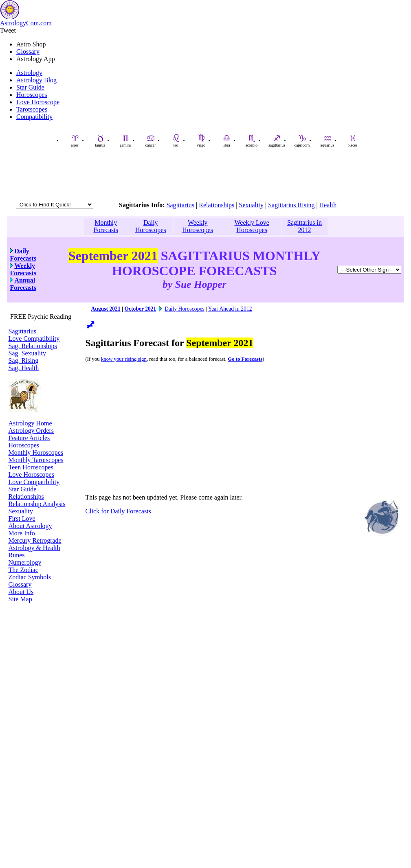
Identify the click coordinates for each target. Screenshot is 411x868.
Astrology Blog (36, 80)
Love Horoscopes (31, 475)
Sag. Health (24, 368)
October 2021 (140, 309)
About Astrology (30, 526)
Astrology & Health (34, 548)
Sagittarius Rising (291, 205)
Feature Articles (29, 438)
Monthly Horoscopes (36, 453)
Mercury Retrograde (35, 540)
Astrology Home (30, 423)
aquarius (327, 141)
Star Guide (30, 87)
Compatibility (34, 117)
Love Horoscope (38, 102)
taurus (100, 141)
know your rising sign (124, 359)
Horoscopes (32, 95)
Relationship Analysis (37, 504)
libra (226, 141)
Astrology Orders (31, 431)
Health (328, 205)
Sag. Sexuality (27, 353)
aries (75, 141)
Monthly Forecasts (106, 226)
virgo (201, 141)
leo (176, 141)
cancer (150, 141)
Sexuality (251, 205)
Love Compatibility (34, 339)
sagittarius (277, 141)
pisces (352, 141)
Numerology (25, 562)
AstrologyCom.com (26, 23)
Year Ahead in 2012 (230, 309)
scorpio (252, 141)
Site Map (20, 599)
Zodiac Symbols (30, 577)
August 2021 (106, 309)
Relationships (216, 205)
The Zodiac (23, 570)
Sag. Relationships (33, 346)
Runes (17, 555)
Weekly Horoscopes (198, 226)
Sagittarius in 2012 (304, 226)
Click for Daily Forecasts (118, 511)
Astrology (29, 73)
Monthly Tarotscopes (36, 460)
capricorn (302, 141)
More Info (22, 533)
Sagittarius (180, 205)
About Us (21, 592)
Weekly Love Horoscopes (252, 226)
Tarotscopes (32, 109)
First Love (22, 518)
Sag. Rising (24, 361)
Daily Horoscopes (151, 226)
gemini (125, 141)
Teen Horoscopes (31, 467)
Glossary (28, 52)
